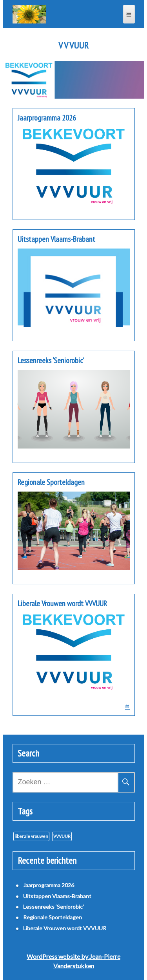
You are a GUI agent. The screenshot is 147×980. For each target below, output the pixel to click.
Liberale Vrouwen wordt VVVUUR (62, 603)
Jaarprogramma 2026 (47, 118)
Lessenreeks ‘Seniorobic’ (51, 360)
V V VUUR (73, 45)
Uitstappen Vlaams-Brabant (56, 239)
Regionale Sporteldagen (51, 482)
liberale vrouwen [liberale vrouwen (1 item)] (31, 836)
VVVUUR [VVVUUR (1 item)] (62, 836)
